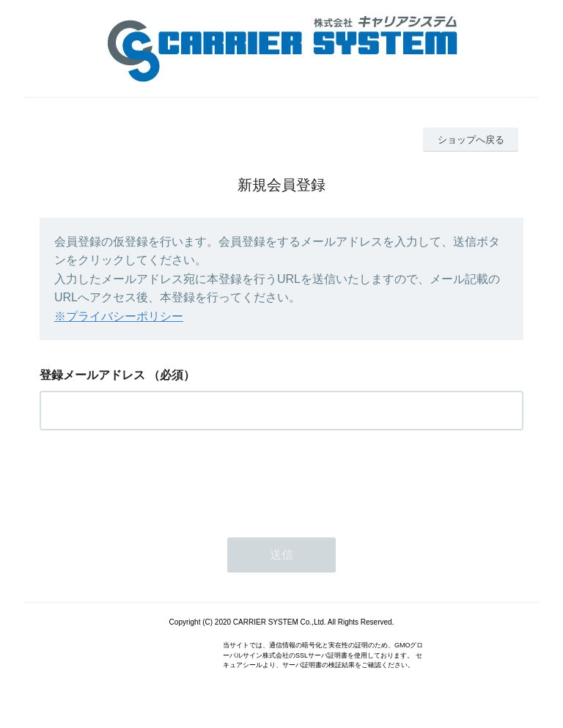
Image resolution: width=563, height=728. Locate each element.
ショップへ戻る (471, 140)
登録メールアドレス (92, 375)
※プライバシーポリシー (119, 316)
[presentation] (151, 479)
